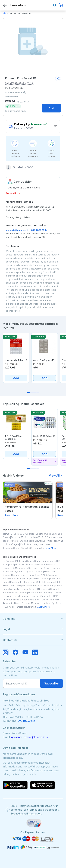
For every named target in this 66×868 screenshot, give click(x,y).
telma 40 (8, 534)
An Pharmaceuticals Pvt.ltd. (19, 83)
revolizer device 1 (40, 579)
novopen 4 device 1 (48, 589)
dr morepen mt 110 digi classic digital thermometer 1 (30, 561)
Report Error (13, 193)
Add (51, 108)
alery (36, 544)
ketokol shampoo (20, 541)
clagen (15, 544)
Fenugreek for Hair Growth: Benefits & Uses (27, 509)
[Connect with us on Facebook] (15, 652)
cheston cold (43, 534)
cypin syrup (26, 544)
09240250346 (39, 230)
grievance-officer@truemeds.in (30, 737)
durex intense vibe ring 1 (41, 593)
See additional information (26, 813)
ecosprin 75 (17, 537)
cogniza (30, 534)
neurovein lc (47, 544)
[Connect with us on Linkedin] (35, 652)
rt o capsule (49, 537)
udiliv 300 (19, 534)
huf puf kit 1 (31, 607)
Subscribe (51, 683)
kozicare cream (12, 548)
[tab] (33, 618)
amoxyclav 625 (33, 537)
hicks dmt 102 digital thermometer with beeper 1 (29, 586)
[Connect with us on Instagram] (6, 652)
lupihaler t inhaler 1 (14, 607)
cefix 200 (26, 548)
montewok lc (38, 541)
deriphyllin (38, 548)
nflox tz (51, 541)
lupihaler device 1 (34, 572)
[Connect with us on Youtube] (25, 652)
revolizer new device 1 (15, 593)
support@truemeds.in (17, 230)
